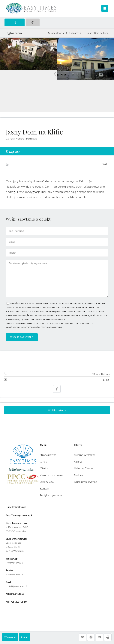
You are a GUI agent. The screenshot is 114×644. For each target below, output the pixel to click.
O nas (43, 462)
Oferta (44, 468)
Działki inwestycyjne (85, 482)
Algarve (78, 462)
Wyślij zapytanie (57, 410)
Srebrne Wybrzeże (84, 455)
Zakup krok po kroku (52, 475)
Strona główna (56, 33)
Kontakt (45, 488)
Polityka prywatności (52, 495)
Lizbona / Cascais (84, 468)
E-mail (25, 637)
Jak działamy (47, 482)
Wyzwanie (10, 637)
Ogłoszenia (75, 33)
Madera (78, 475)
